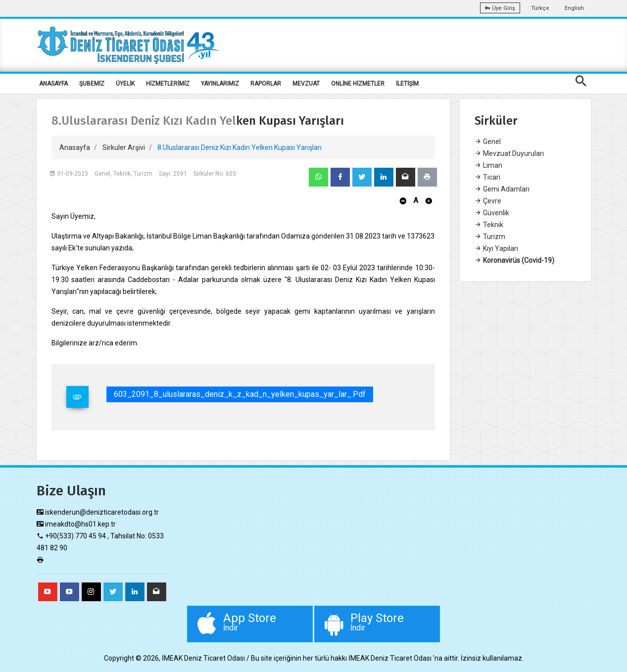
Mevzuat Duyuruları (509, 153)
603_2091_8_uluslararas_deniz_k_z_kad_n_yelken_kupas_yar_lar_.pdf (240, 394)
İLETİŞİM (407, 84)
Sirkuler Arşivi (124, 147)
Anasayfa (75, 147)
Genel (488, 142)
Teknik (489, 225)
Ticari (487, 177)
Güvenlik (492, 213)
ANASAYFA (53, 84)
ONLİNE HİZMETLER (358, 84)
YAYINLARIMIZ (220, 84)
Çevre (488, 201)
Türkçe (540, 8)
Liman (488, 165)
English (574, 8)
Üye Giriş (500, 8)
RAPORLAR (266, 84)
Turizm (490, 237)
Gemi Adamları (502, 189)
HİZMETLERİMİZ (168, 84)
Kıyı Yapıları (496, 248)
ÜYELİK (125, 84)
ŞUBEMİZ (92, 84)
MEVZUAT (306, 84)
